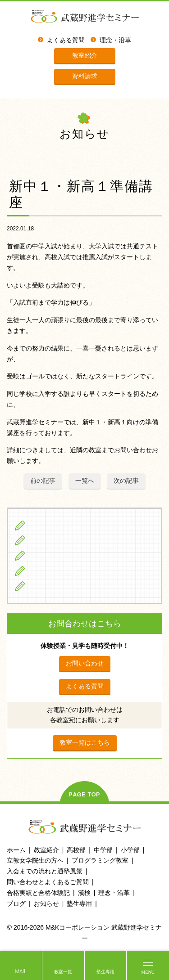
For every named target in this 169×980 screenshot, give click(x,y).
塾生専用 (105, 972)
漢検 (84, 893)
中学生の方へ (50, 540)
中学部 (103, 850)
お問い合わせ (85, 663)
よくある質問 (66, 40)
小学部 (130, 850)
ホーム (16, 850)
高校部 (76, 850)
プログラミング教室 (100, 860)
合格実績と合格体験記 (38, 893)
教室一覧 (63, 972)
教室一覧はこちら (85, 742)
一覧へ (85, 481)
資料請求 (85, 76)
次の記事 (126, 481)
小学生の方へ (50, 525)
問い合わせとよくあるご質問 (48, 882)
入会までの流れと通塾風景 (45, 871)
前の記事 (43, 481)
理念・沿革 (115, 40)
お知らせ (46, 904)
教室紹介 (85, 55)
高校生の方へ (50, 555)
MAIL (21, 972)
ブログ (40, 586)
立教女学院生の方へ (60, 571)
